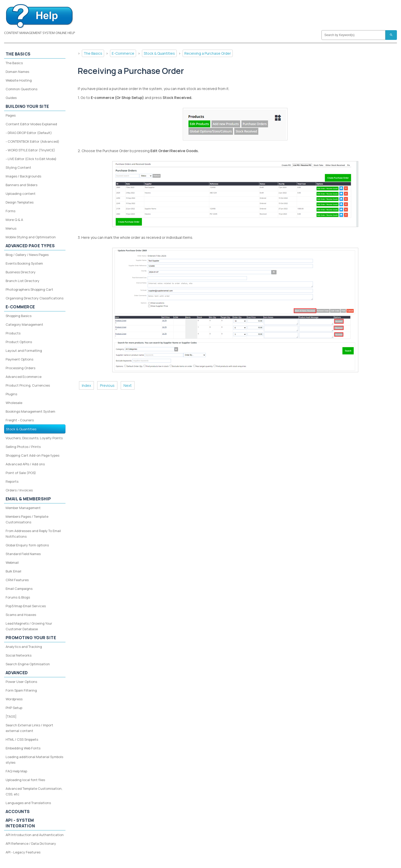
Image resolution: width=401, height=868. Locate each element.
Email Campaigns (19, 589)
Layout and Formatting (24, 351)
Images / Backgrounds (23, 176)
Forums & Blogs (18, 597)
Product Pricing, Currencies (28, 385)
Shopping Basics (19, 316)
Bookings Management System (30, 411)
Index (86, 385)
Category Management (24, 324)
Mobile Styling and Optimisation (31, 237)
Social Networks (19, 655)
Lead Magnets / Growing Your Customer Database (29, 626)
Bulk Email (13, 571)
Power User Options (21, 682)
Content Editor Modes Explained (31, 124)
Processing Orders (20, 368)
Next (128, 385)
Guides (11, 98)
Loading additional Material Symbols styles (34, 760)
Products (13, 333)
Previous (107, 385)
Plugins (11, 394)
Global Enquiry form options (27, 545)
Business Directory (21, 272)
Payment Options (19, 359)
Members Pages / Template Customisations (27, 519)
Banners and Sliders (21, 185)
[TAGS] (11, 716)
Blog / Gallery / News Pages (27, 255)
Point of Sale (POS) (21, 473)
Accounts (18, 811)
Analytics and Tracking (24, 647)
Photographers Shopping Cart (29, 289)
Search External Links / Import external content (29, 728)
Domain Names (17, 72)
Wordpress (14, 699)
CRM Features (17, 580)
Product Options (19, 342)
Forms (10, 211)
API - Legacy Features (23, 852)
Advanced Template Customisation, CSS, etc (34, 791)
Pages (11, 115)
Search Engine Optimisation (28, 664)
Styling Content (18, 167)
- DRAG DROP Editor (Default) (29, 133)
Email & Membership (28, 499)
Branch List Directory (23, 281)
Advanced (17, 673)
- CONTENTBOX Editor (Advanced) (32, 141)
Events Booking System (24, 263)
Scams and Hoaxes (21, 615)
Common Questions (21, 89)
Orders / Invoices (19, 490)
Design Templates (20, 202)
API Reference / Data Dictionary (31, 843)
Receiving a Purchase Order (208, 53)
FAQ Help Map (16, 771)
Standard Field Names (23, 554)
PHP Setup (14, 708)
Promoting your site (31, 638)
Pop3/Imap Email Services (26, 606)
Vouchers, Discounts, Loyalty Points (34, 438)
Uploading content (21, 194)
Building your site (27, 106)
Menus (11, 228)
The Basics (93, 53)
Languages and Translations (28, 803)
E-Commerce (123, 53)
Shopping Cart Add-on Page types (32, 455)
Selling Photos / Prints (23, 447)
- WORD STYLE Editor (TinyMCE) (30, 150)
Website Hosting (19, 80)
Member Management (23, 508)
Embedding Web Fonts (23, 748)
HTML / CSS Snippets (22, 739)
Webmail (12, 562)
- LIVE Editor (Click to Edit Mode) (31, 159)
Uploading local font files (25, 780)
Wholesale (14, 403)
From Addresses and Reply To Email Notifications (33, 534)
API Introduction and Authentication (35, 835)
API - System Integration (20, 823)
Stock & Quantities (159, 53)
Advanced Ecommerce (24, 377)
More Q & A (14, 220)
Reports (12, 481)
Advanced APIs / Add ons (25, 464)
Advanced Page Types (30, 246)
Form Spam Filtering (21, 690)
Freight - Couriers (20, 420)
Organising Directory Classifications (35, 298)
